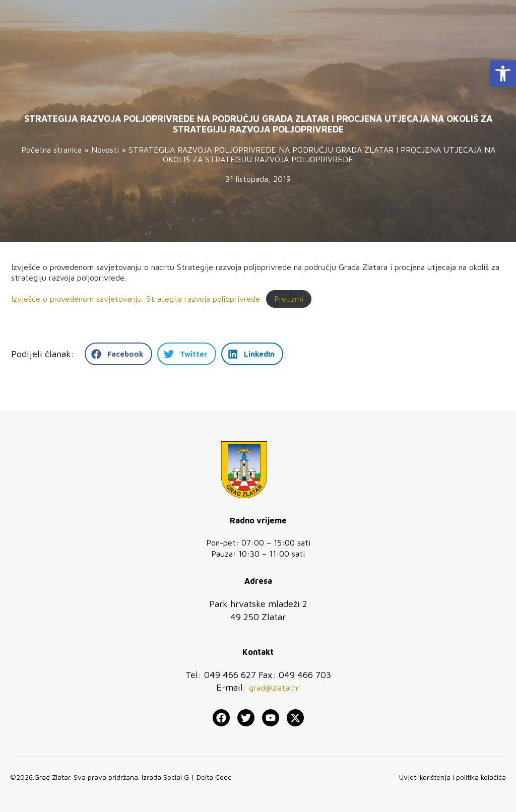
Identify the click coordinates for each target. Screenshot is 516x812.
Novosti (105, 150)
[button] (503, 74)
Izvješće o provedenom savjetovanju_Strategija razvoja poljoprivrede (136, 299)
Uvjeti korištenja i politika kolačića (453, 777)
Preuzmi (289, 299)
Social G (176, 777)
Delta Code (214, 777)
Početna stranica (51, 150)
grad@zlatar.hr (275, 688)
